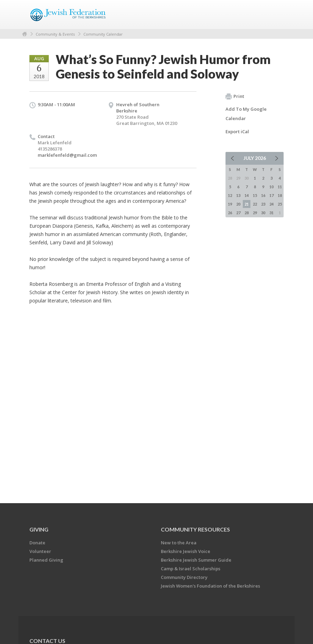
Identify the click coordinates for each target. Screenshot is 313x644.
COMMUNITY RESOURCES (195, 529)
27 (238, 213)
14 (247, 195)
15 (255, 195)
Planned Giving (46, 560)
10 (271, 187)
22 (255, 204)
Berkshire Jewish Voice (186, 551)
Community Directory (184, 577)
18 (280, 195)
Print (235, 97)
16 (263, 195)
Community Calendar (103, 34)
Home (25, 34)
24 (271, 204)
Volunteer (40, 551)
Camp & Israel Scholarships (191, 569)
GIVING (39, 529)
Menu (276, 15)
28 (247, 213)
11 (280, 187)
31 (271, 213)
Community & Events (55, 34)
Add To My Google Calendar (246, 114)
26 (230, 213)
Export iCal (237, 131)
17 (271, 195)
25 (280, 204)
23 (263, 204)
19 (230, 204)
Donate (37, 543)
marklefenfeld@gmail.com (67, 155)
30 (263, 213)
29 (255, 213)
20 (238, 204)
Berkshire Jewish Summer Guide (196, 560)
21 (247, 204)
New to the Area (179, 543)
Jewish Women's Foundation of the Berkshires (210, 586)
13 (238, 195)
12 (230, 195)
